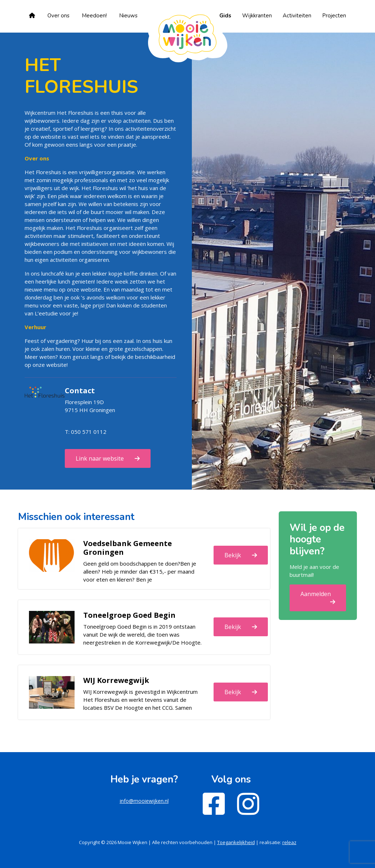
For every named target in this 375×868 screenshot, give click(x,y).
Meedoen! (94, 16)
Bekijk (233, 555)
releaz (289, 842)
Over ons (58, 16)
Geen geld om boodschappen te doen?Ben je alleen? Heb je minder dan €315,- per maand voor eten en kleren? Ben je (140, 571)
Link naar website (100, 458)
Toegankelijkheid (236, 842)
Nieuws (128, 16)
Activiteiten (297, 16)
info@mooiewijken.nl (144, 801)
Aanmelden (316, 594)
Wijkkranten (257, 16)
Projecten (334, 16)
